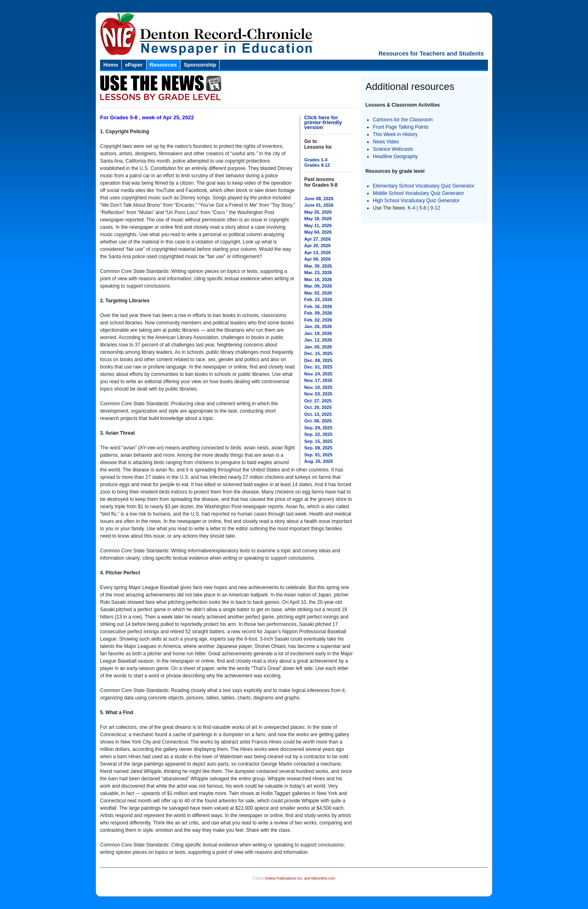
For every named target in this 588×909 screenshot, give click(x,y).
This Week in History (395, 134)
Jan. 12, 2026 (318, 340)
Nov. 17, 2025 (318, 380)
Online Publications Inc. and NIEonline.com (300, 878)
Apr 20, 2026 (317, 246)
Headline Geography (395, 156)
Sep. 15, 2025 (318, 441)
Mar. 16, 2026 (318, 279)
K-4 (411, 208)
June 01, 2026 (319, 205)
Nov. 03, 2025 (318, 394)
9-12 (435, 208)
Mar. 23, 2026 (318, 272)
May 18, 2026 (318, 219)
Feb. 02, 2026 (318, 320)
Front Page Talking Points (401, 127)
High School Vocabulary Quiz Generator (416, 201)
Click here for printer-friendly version (323, 122)
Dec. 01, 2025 (318, 367)
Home (111, 65)
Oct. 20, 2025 (318, 407)
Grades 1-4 (316, 160)
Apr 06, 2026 (317, 259)
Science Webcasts (393, 149)
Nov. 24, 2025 (318, 374)
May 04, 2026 (318, 232)
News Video (386, 142)
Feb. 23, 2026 (318, 299)
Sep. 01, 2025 (318, 455)
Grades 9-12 (317, 165)
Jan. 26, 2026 (318, 326)
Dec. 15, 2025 (318, 353)
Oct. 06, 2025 (318, 421)
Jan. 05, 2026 (318, 347)
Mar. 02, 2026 (318, 293)
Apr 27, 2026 (317, 239)
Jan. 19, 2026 (318, 333)
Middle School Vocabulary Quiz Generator (418, 193)
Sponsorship (200, 65)
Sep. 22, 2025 (318, 434)
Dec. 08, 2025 (318, 360)
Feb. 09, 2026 (318, 313)
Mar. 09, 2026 (318, 286)
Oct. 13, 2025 (318, 414)
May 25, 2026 (318, 212)
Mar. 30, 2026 (318, 266)
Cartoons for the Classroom (403, 120)
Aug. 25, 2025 (318, 461)
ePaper (134, 65)
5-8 (424, 208)
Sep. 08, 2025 (318, 448)
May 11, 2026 (318, 226)
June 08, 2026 (319, 199)
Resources (163, 65)
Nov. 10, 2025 (318, 387)
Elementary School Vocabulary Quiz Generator (424, 186)
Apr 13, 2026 (317, 252)
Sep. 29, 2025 (318, 428)
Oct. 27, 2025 (318, 401)
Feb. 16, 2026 (318, 306)
